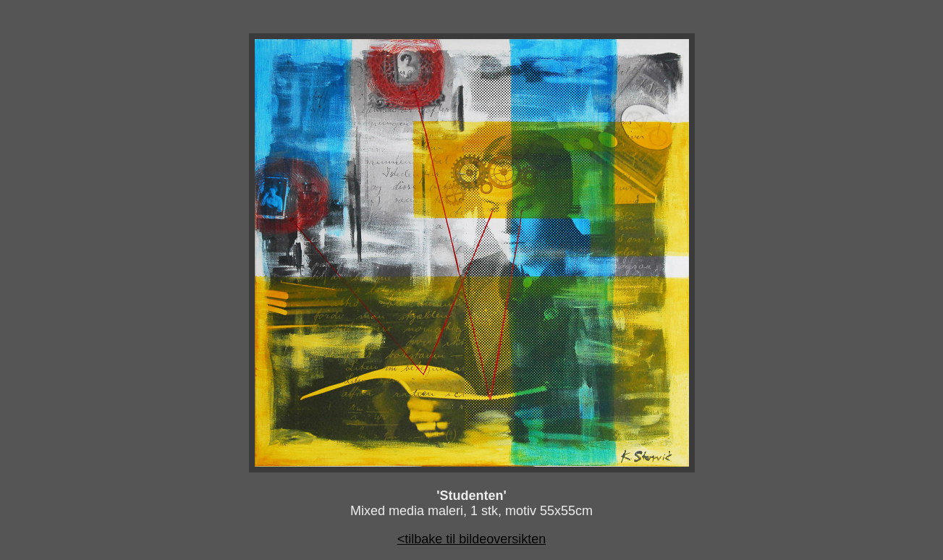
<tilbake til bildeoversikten (472, 539)
